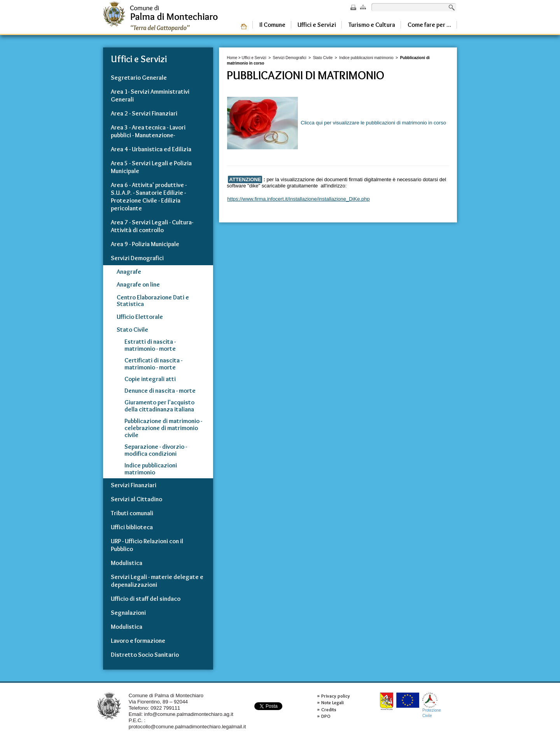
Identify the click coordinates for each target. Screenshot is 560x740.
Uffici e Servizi (254, 58)
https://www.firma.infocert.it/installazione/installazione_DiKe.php (298, 199)
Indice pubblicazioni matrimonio (366, 58)
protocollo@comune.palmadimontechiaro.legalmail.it (187, 727)
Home (232, 58)
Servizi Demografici (290, 58)
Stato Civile (323, 58)
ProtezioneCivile (432, 705)
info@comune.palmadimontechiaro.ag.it (189, 714)
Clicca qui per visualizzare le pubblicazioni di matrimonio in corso (337, 123)
